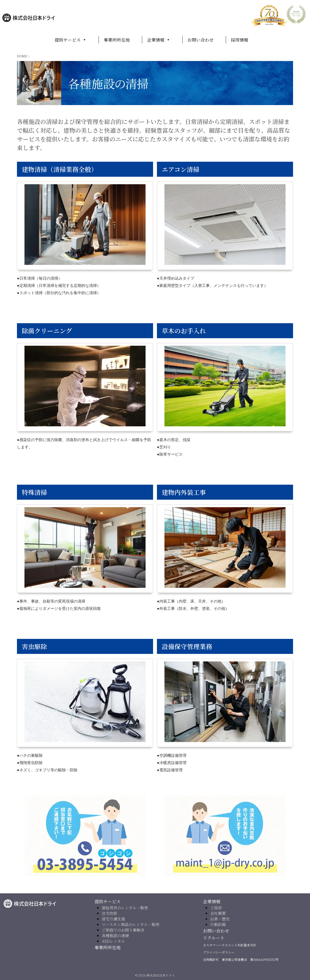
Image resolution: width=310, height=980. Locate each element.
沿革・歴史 (220, 919)
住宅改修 (109, 913)
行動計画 (218, 924)
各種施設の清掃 (115, 935)
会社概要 (218, 913)
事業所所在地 (117, 40)
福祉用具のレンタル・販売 (125, 907)
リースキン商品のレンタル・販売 (131, 924)
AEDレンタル (113, 941)
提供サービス (70, 40)
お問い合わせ (201, 40)
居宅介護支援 (113, 919)
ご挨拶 (216, 907)
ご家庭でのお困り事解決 (123, 930)
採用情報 (240, 40)
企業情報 (159, 40)
